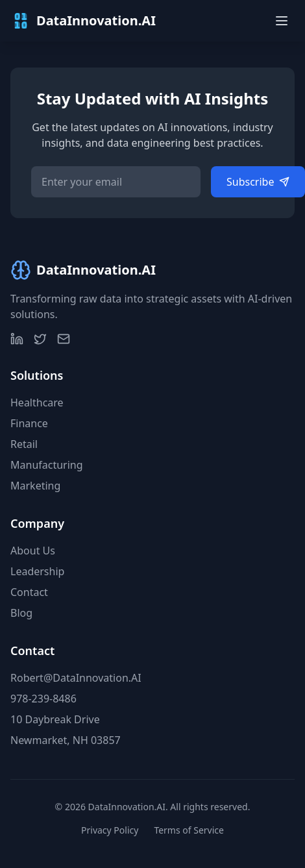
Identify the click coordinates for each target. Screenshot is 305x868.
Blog (21, 613)
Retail (24, 444)
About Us (33, 551)
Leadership (37, 571)
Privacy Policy (110, 830)
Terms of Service (189, 830)
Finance (29, 423)
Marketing (35, 486)
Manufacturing (47, 465)
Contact (29, 592)
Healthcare (37, 403)
